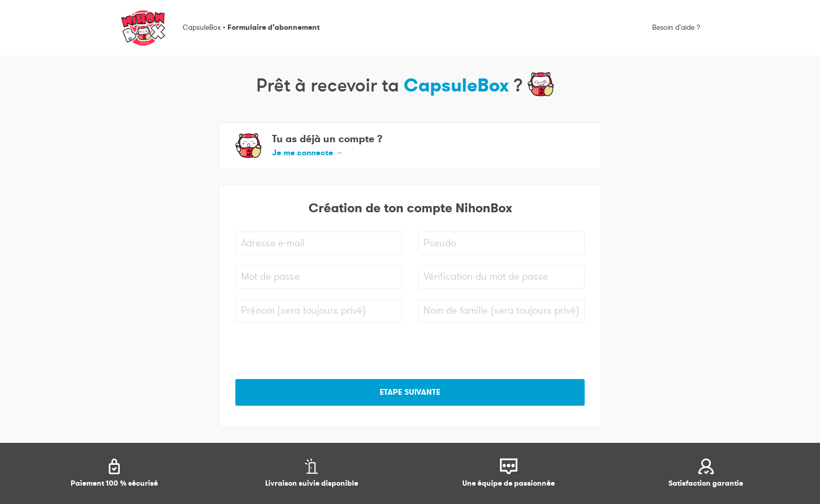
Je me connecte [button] (307, 153)
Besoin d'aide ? (676, 28)
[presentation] (315, 353)
